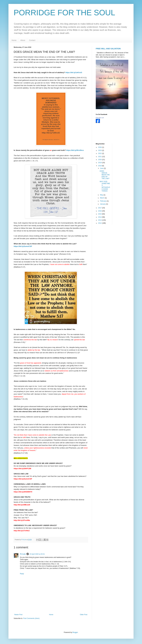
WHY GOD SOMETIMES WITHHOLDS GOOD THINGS (105, 186)
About (23, 40)
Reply (22, 574)
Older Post (84, 615)
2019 (100, 163)
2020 (100, 160)
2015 (100, 214)
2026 (100, 147)
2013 (100, 220)
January (103, 204)
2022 (100, 153)
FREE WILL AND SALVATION (108, 49)
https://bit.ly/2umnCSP (23, 246)
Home (14, 40)
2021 (100, 157)
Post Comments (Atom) (31, 618)
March (102, 198)
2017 (100, 208)
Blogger (75, 632)
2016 (100, 211)
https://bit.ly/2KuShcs (75, 150)
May (102, 195)
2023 (100, 150)
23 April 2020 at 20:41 (37, 554)
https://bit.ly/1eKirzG (74, 72)
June (102, 168)
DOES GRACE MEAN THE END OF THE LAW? (105, 175)
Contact (32, 40)
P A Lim (23, 554)
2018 (100, 166)
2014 (100, 217)
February (103, 201)
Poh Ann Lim (100, 118)
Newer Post (18, 615)
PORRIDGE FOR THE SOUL (64, 13)
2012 (100, 223)
